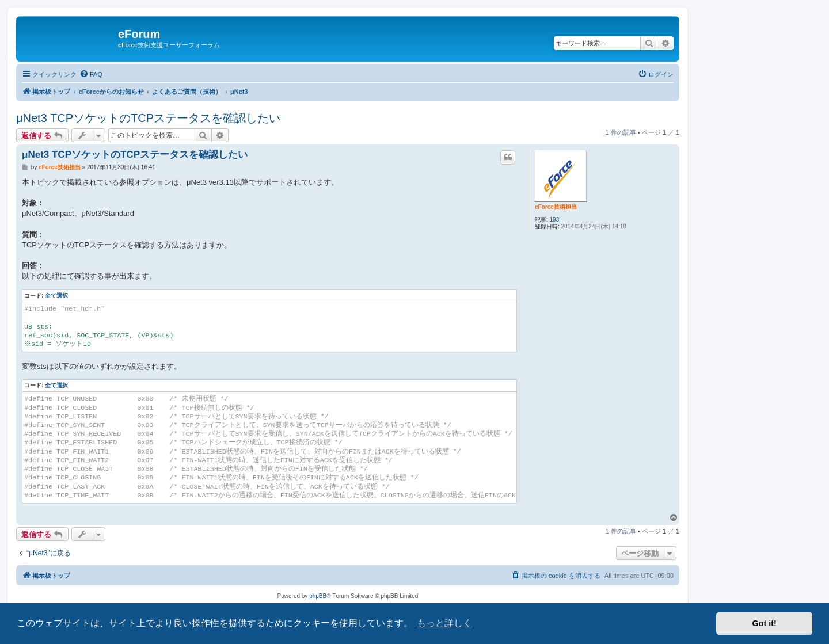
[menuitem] (91, 74)
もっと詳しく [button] (444, 623)
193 (555, 220)
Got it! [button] (765, 623)
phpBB (318, 596)
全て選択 (56, 296)
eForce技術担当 (556, 207)
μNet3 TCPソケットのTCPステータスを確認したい (148, 118)
